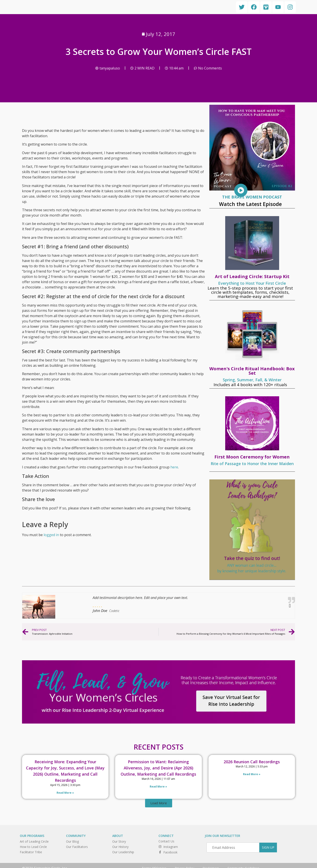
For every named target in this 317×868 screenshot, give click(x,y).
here (174, 467)
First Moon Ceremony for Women (252, 457)
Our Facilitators (77, 847)
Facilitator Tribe (31, 852)
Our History (120, 847)
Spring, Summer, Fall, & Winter (252, 380)
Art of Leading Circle (34, 841)
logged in (51, 535)
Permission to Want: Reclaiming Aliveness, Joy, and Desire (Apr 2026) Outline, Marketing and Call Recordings (158, 768)
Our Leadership (123, 852)
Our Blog (72, 841)
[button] (159, 803)
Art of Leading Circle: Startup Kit (252, 276)
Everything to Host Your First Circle (252, 283)
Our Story (119, 841)
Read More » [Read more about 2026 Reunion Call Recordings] (252, 774)
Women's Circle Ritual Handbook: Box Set (252, 371)
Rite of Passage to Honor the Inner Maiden (252, 464)
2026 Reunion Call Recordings (252, 762)
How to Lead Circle (33, 847)
